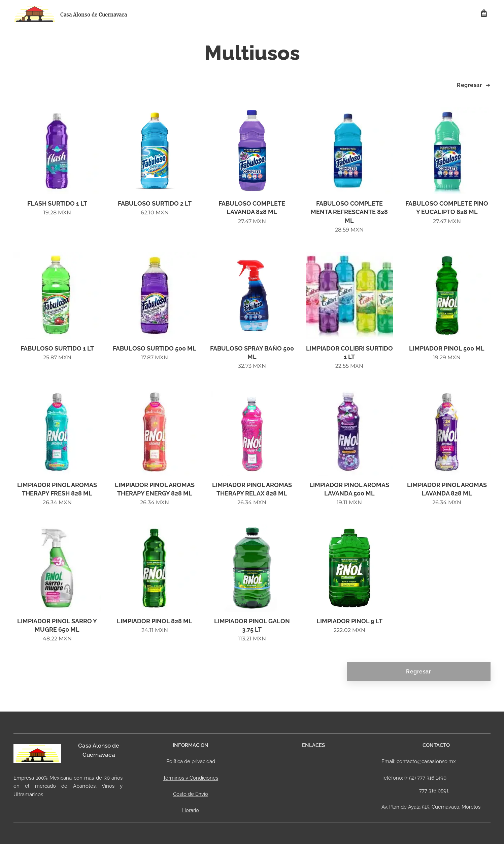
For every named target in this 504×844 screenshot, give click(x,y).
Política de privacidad (191, 761)
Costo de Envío (191, 794)
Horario (191, 810)
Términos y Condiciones (191, 778)
